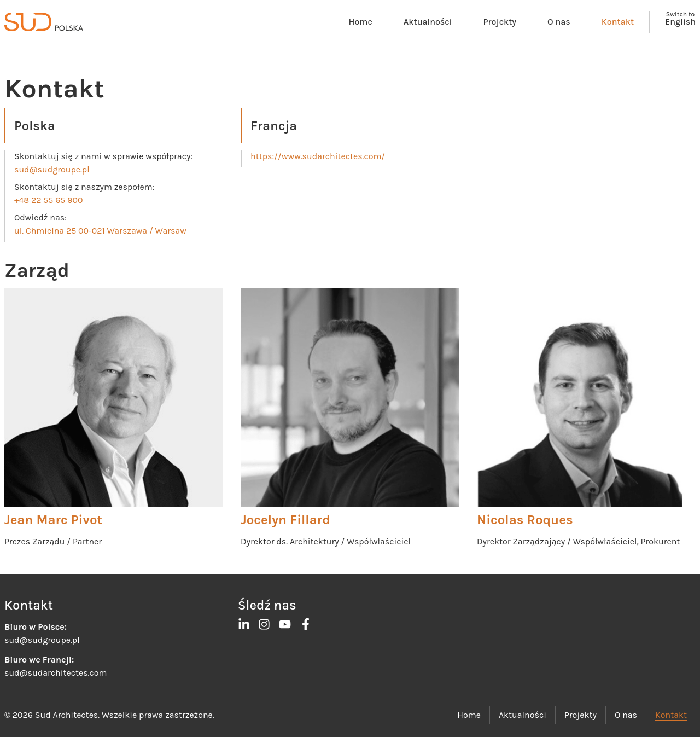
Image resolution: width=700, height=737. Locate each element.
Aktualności (428, 22)
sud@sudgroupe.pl (52, 169)
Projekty (500, 22)
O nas (559, 22)
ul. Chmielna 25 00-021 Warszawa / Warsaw (100, 231)
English (680, 22)
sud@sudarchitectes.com (56, 673)
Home (361, 22)
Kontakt (618, 22)
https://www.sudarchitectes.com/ (318, 156)
